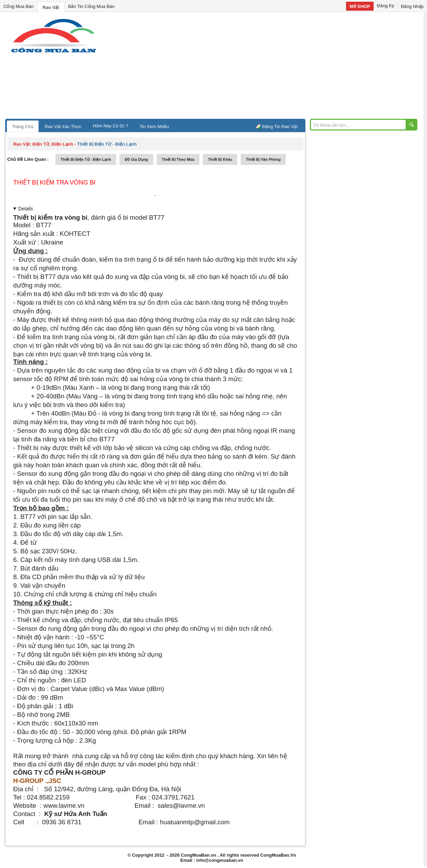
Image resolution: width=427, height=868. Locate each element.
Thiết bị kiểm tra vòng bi (54, 182)
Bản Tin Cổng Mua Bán (91, 6)
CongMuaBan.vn (199, 855)
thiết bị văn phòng (263, 159)
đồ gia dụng (136, 159)
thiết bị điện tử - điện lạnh (86, 159)
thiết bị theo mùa (178, 159)
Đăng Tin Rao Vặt (280, 127)
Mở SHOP (360, 6)
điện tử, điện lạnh (53, 144)
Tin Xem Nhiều (154, 127)
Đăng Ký (386, 6)
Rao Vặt (51, 7)
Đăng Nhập (412, 6)
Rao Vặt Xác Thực (63, 127)
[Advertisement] (272, 67)
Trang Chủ (23, 127)
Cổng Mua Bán (19, 6)
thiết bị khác (220, 159)
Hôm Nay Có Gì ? (111, 126)
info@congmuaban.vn (220, 860)
